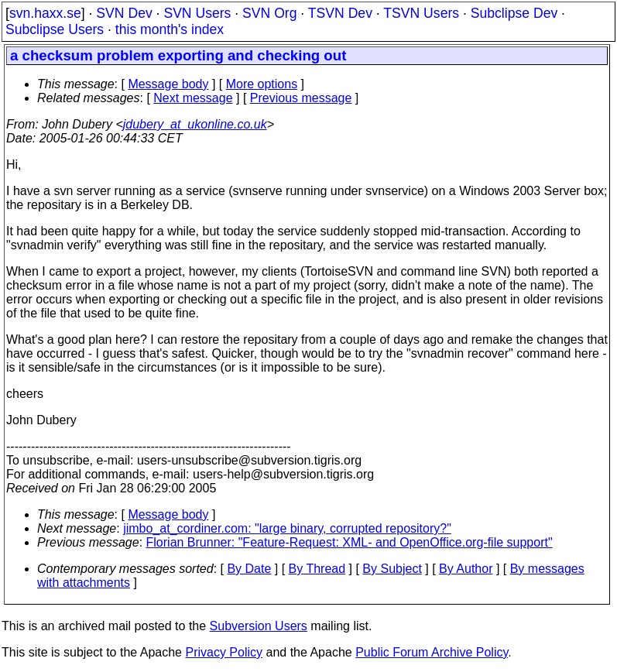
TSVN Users (421, 13)
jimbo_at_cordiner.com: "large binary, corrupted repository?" (287, 528)
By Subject (392, 569)
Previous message (301, 98)
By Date (249, 569)
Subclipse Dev (514, 13)
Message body (168, 84)
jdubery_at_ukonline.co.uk (195, 124)
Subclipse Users (55, 29)
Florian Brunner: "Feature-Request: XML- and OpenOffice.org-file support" (350, 542)
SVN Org (269, 13)
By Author (466, 569)
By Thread (317, 569)
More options (262, 84)
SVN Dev (124, 13)
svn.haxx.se (45, 13)
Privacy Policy (224, 652)
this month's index (170, 29)
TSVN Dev (340, 13)
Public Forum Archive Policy (432, 652)
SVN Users (197, 13)
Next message (193, 98)
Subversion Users (259, 626)
